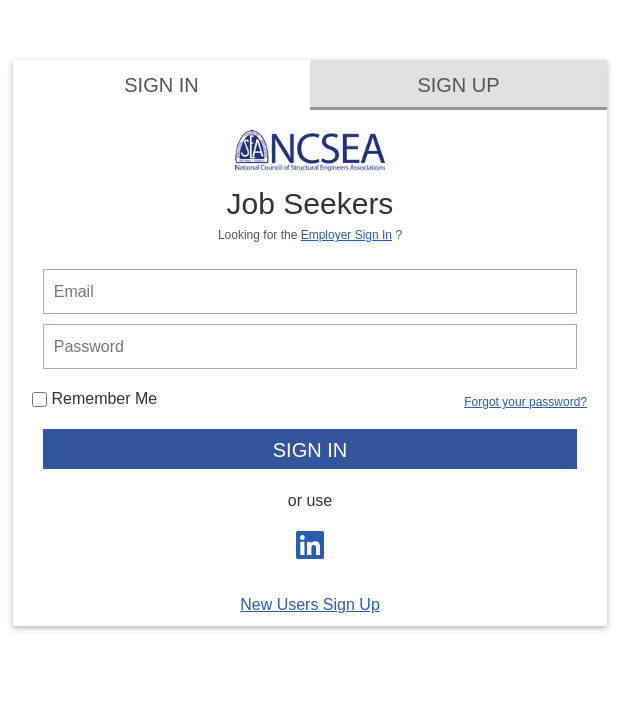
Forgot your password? (525, 402)
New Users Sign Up (310, 604)
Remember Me (94, 398)
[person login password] (310, 346)
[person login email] (310, 291)
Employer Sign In (346, 235)
